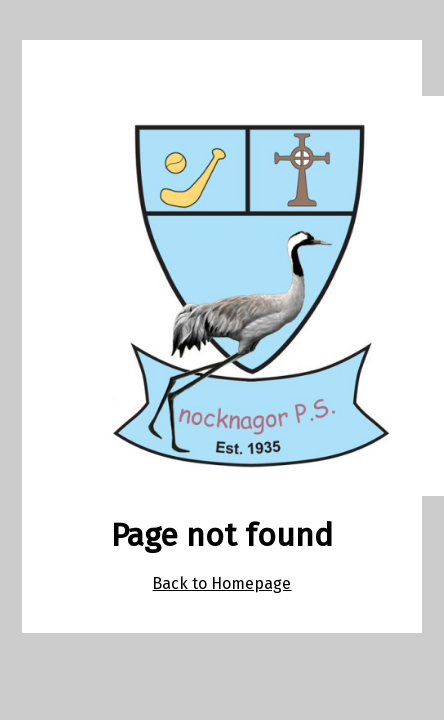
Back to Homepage (221, 583)
